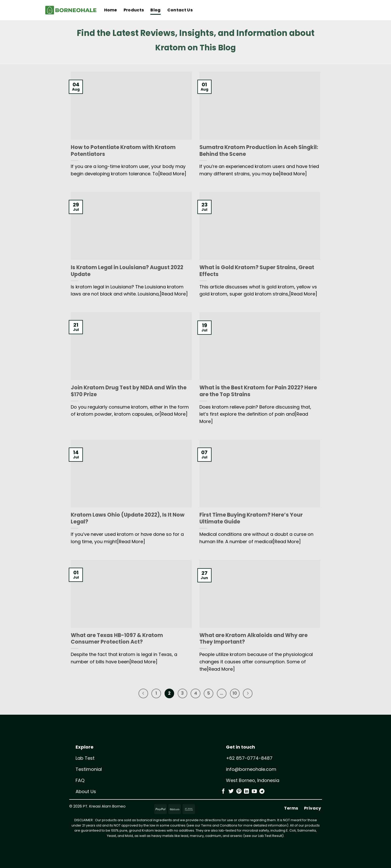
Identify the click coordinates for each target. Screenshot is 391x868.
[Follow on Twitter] (231, 793)
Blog (155, 10)
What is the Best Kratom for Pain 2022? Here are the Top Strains (258, 391)
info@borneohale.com (251, 770)
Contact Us (180, 10)
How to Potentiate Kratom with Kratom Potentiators (123, 151)
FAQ (80, 781)
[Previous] (139, 694)
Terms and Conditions (219, 826)
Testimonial (89, 770)
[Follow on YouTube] (254, 793)
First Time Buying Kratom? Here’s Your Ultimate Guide (251, 518)
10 (238, 694)
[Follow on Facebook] (223, 793)
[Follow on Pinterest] (239, 793)
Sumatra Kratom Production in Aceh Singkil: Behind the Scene (259, 151)
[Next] (252, 694)
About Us (86, 792)
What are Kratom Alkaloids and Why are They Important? (254, 639)
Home (111, 10)
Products (134, 10)
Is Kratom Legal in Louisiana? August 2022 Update (127, 271)
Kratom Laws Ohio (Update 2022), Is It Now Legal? (128, 518)
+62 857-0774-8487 (249, 759)
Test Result (273, 837)
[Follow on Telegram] (262, 793)
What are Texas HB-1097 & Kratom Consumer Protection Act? (117, 639)
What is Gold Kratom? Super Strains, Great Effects (257, 271)
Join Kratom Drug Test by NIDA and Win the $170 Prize (129, 391)
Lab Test (85, 759)
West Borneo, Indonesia (253, 781)
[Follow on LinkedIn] (246, 793)
